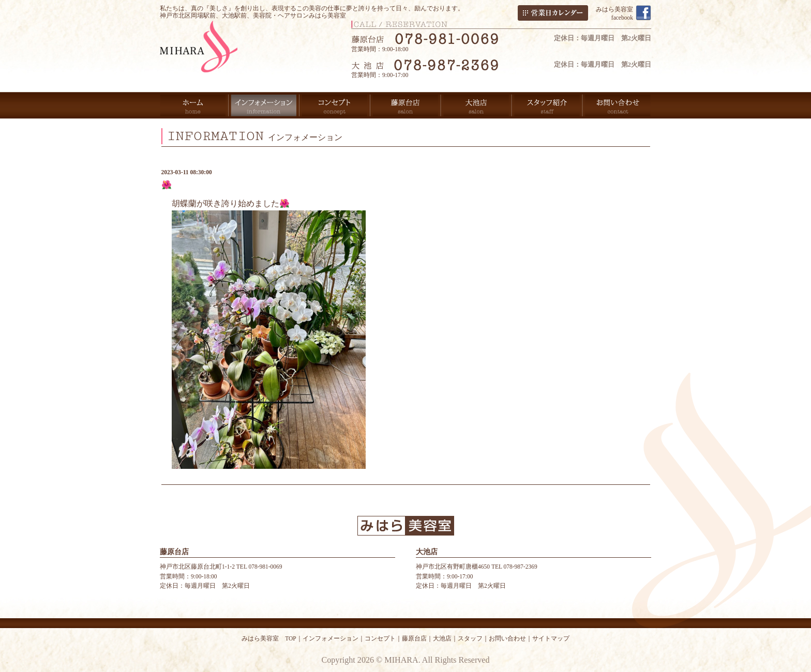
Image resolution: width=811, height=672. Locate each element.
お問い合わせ (507, 638)
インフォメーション (331, 638)
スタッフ (470, 638)
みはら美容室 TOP (269, 638)
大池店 (442, 638)
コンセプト (380, 638)
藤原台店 (414, 638)
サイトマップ (551, 638)
